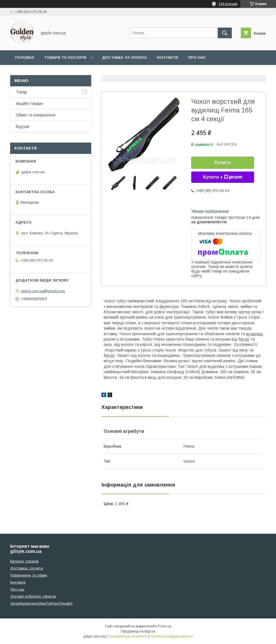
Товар (21, 92)
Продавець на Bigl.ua (138, 631)
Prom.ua (165, 626)
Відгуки (23, 127)
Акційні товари (29, 103)
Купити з (222, 177)
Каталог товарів (24, 561)
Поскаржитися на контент (127, 636)
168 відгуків (228, 4)
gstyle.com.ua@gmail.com (43, 291)
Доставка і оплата (26, 568)
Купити (223, 162)
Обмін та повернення (35, 115)
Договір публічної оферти (33, 596)
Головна (25, 58)
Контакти (167, 58)
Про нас (197, 58)
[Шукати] (225, 33)
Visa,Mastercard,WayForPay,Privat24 (41, 603)
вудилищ (255, 334)
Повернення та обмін (29, 575)
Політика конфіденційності (172, 636)
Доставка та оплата (124, 58)
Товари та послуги (65, 58)
